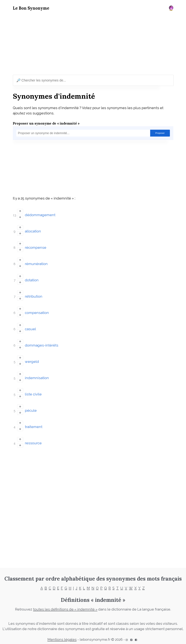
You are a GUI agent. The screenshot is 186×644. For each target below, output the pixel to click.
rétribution (34, 296)
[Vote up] (20, 211)
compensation (37, 313)
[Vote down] (20, 217)
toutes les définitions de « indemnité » (65, 609)
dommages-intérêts (42, 345)
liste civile (33, 394)
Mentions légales (62, 640)
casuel (30, 329)
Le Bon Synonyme (31, 8)
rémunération (36, 264)
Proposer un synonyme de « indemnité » (46, 123)
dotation (32, 280)
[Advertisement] (93, 44)
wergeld (32, 362)
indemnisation (37, 378)
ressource (33, 443)
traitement (34, 427)
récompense (36, 248)
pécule (31, 411)
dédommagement (40, 215)
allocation (33, 231)
